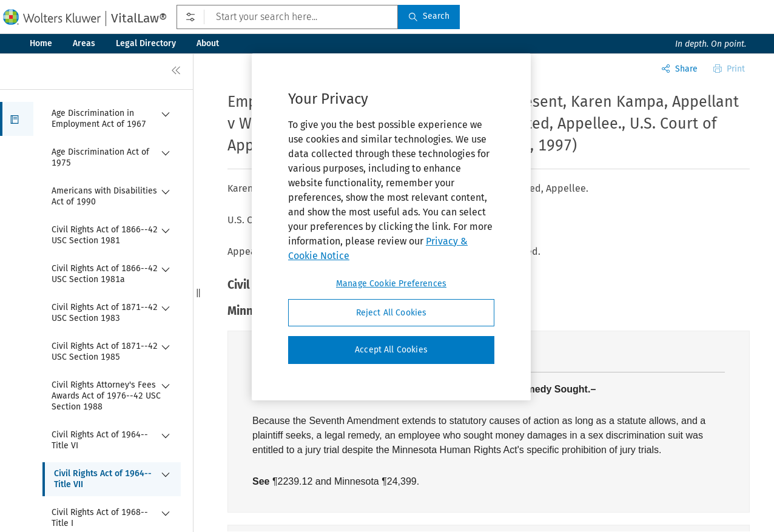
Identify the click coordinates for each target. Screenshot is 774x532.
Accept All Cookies (391, 350)
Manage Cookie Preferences (391, 284)
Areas (84, 43)
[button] (17, 119)
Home (41, 43)
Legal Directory (146, 43)
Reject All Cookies (392, 313)
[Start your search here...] (287, 17)
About (208, 43)
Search (429, 16)
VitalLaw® (139, 18)
